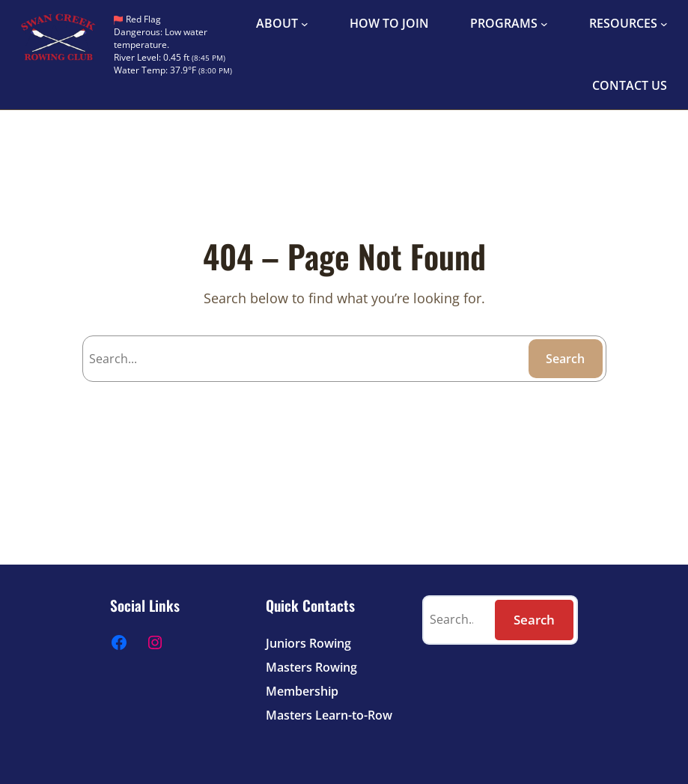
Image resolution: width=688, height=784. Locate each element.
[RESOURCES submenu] (664, 24)
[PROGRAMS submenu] (544, 24)
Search (565, 359)
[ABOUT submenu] (305, 24)
